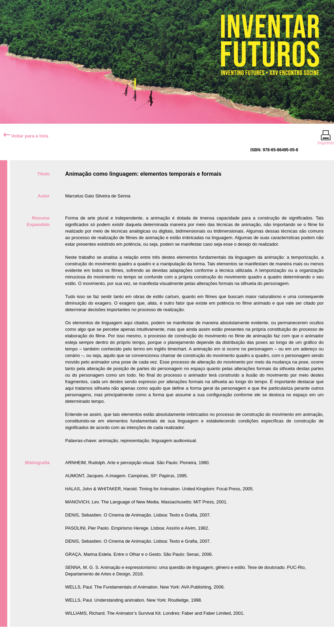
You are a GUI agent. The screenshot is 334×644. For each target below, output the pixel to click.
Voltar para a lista (26, 136)
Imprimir (326, 140)
